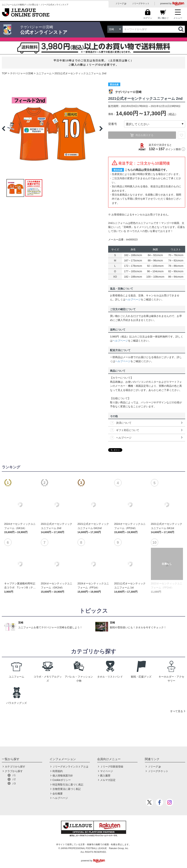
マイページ (107, 771)
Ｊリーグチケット (141, 3)
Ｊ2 (14, 779)
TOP (4, 73)
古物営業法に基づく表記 (67, 789)
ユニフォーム (44, 73)
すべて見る (177, 711)
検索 (181, 29)
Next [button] (101, 128)
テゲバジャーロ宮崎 (22, 73)
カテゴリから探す (15, 767)
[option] (52, 128)
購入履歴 (105, 776)
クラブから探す (14, 771)
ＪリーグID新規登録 (112, 767)
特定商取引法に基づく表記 (68, 785)
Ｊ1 (14, 775)
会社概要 (58, 794)
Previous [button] (3, 128)
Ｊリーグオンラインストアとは (70, 767)
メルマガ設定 (108, 780)
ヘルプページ (133, 299)
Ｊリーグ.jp (121, 3)
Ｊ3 (14, 783)
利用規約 (58, 771)
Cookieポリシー (62, 780)
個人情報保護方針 (63, 776)
